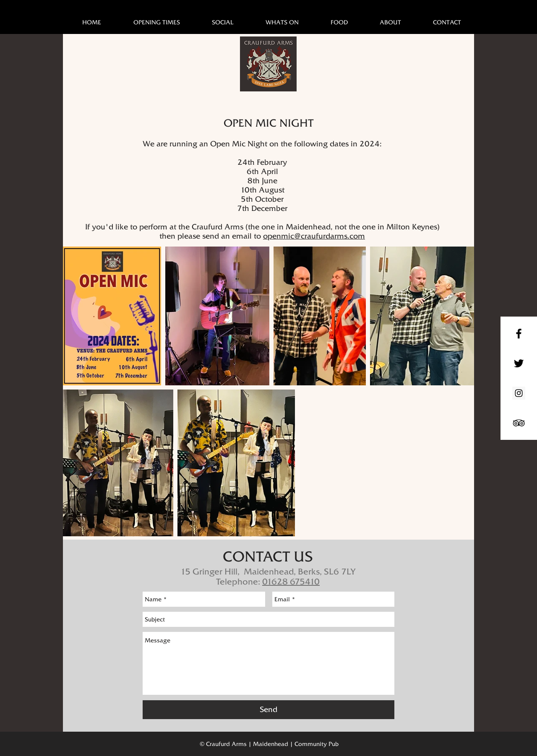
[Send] (268, 710)
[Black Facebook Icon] (519, 334)
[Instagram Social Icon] (519, 393)
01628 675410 (291, 582)
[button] (282, 22)
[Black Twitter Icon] (519, 363)
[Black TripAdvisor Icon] (519, 423)
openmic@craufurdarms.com (314, 236)
